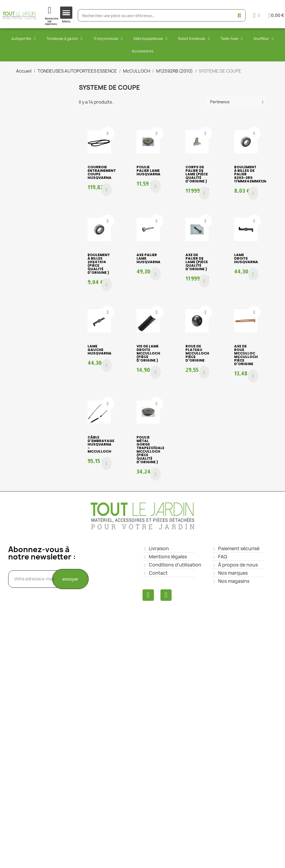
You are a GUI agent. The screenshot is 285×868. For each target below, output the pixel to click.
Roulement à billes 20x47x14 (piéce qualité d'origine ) (99, 264)
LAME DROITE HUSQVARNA (246, 258)
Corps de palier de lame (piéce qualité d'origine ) (197, 174)
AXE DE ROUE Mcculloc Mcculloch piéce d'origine (246, 355)
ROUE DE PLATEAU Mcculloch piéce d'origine (197, 353)
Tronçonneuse (108, 39)
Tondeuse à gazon (64, 39)
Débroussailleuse (151, 39)
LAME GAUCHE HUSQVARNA (100, 350)
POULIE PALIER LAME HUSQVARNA (148, 171)
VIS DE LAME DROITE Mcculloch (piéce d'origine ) (148, 353)
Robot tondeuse (194, 39)
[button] (107, 190)
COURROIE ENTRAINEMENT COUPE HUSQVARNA (102, 172)
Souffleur (264, 39)
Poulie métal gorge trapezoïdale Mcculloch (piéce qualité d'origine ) (150, 450)
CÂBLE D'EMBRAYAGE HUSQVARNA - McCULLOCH (101, 444)
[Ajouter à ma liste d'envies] (108, 133)
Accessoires (143, 51)
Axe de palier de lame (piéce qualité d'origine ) (197, 262)
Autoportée (24, 39)
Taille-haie (232, 39)
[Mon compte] (256, 15)
